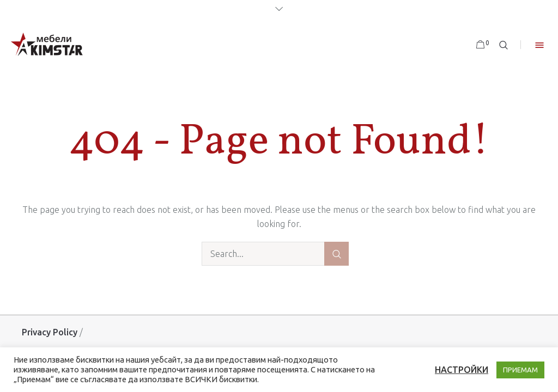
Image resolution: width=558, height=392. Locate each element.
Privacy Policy (50, 332)
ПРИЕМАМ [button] (520, 370)
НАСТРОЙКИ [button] (462, 370)
